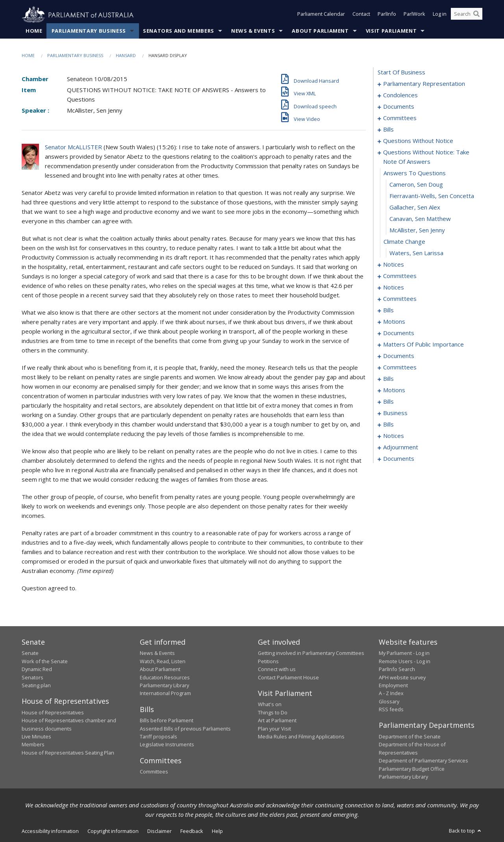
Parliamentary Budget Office (412, 769)
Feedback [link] (192, 831)
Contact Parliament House (288, 677)
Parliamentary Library (164, 686)
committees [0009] (400, 118)
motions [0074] (394, 322)
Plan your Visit (274, 729)
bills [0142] (388, 425)
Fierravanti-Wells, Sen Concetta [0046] (432, 196)
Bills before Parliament (167, 721)
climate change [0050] (404, 242)
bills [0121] (388, 379)
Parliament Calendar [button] (321, 15)
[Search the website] (467, 15)
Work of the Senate (45, 661)
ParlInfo (387, 15)
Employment (393, 686)
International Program (165, 694)
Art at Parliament (277, 721)
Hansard (126, 56)
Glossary (389, 701)
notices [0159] (394, 436)
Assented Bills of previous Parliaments (185, 729)
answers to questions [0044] (415, 173)
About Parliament (320, 31)
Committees (154, 772)
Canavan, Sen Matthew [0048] (420, 219)
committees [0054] (400, 276)
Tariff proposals (158, 737)
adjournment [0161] (401, 447)
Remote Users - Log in (405, 661)
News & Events (253, 31)
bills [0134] (388, 402)
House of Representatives (53, 712)
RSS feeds (391, 710)
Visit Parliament (391, 31)
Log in (440, 15)
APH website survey (402, 677)
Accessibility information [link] (50, 831)
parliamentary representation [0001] (424, 84)
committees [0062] (400, 299)
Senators (32, 677)
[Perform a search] (476, 15)
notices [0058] (394, 287)
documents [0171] (399, 459)
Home (34, 31)
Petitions (268, 661)
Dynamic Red (37, 670)
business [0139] (395, 413)
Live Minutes (36, 737)
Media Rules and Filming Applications (301, 737)
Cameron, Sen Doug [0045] (416, 185)
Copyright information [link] (113, 831)
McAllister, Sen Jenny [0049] (417, 230)
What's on (270, 705)
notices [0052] (394, 265)
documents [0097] (399, 333)
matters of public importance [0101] (423, 345)
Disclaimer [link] (159, 831)
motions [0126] (394, 390)
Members (33, 745)
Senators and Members (179, 31)
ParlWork (414, 15)
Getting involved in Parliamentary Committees (311, 653)
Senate (30, 653)
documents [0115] (399, 356)
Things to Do (273, 712)
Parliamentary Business (89, 31)
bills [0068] (388, 310)
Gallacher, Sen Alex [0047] (415, 208)
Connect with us (277, 670)
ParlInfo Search (397, 670)
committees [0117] (400, 367)
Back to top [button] (466, 831)
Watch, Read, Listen (163, 661)
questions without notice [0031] (418, 141)
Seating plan (36, 686)
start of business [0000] (401, 72)
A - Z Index (391, 694)
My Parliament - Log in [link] (404, 653)
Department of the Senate (410, 737)
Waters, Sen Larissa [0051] (416, 253)
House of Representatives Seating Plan (68, 753)
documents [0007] (399, 107)
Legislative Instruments (167, 745)
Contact (361, 15)
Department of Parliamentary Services (423, 761)
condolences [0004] (400, 95)
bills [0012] (388, 130)
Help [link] (217, 831)
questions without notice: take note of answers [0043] (426, 157)
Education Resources (165, 677)
